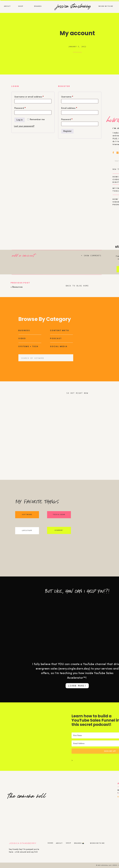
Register (67, 131)
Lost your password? (24, 126)
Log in (20, 120)
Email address (74, 108)
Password (25, 108)
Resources (17, 287)
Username (72, 96)
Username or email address (33, 96)
